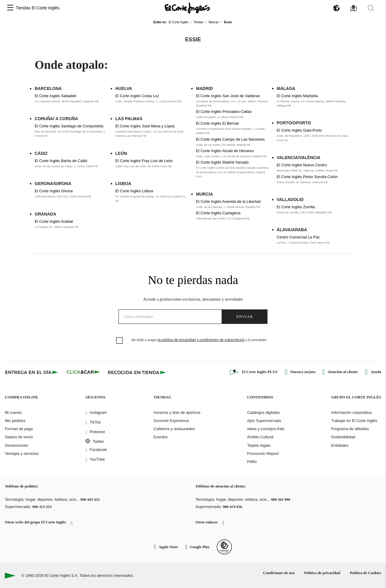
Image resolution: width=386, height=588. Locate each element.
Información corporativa (351, 412)
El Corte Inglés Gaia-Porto (299, 130)
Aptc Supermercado (264, 421)
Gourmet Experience (171, 421)
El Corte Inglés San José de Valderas (228, 96)
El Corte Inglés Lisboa (134, 191)
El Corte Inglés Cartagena (218, 213)
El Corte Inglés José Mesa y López (145, 126)
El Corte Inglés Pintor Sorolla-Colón (307, 177)
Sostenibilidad (343, 437)
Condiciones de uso (279, 573)
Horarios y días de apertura (177, 412)
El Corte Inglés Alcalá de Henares (225, 151)
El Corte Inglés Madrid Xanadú (222, 162)
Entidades (340, 445)
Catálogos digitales (263, 412)
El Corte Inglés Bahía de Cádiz (61, 161)
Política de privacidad (322, 573)
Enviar (245, 316)
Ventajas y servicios (22, 454)
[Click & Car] (83, 372)
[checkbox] (120, 341)
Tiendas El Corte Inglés (38, 8)
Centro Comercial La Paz (298, 237)
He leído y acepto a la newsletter (199, 340)
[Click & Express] (32, 372)
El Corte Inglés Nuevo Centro (302, 165)
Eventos (160, 437)
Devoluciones (16, 445)
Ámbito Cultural (260, 437)
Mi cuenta (13, 412)
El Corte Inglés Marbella (297, 96)
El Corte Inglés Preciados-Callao (224, 112)
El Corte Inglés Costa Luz (137, 96)
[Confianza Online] (224, 547)
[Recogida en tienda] (137, 372)
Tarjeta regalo (259, 445)
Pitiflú (252, 462)
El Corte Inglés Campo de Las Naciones (230, 139)
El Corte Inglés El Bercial (217, 123)
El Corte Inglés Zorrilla (296, 207)
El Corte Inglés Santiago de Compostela (69, 126)
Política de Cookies (365, 573)
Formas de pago (19, 429)
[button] (10, 8)
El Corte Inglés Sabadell (55, 96)
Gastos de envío (19, 437)
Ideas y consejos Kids (266, 429)
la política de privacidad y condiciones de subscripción (201, 340)
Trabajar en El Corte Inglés (354, 421)
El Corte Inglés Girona (54, 191)
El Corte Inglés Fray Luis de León (144, 161)
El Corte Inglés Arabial (54, 221)
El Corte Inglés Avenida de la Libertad (228, 201)
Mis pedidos (15, 421)
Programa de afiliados (350, 429)
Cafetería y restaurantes (174, 429)
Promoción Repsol (263, 454)
